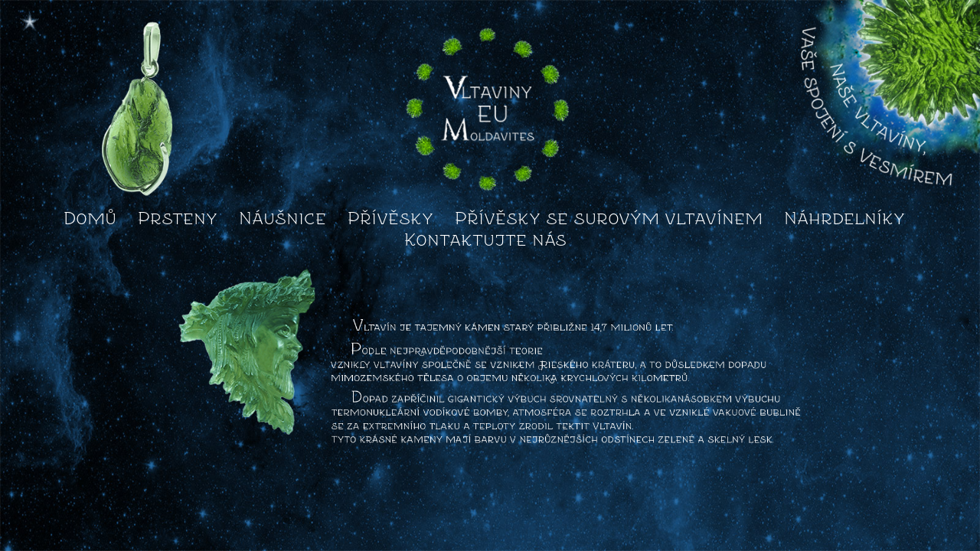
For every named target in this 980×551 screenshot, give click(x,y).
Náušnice (283, 218)
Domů (90, 218)
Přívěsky (390, 218)
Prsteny (178, 218)
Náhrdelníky (844, 218)
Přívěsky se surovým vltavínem (609, 218)
